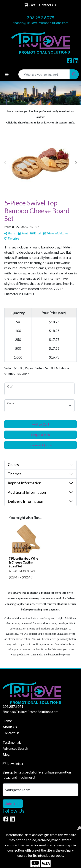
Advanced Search (15, 748)
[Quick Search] (44, 74)
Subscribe (13, 803)
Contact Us (11, 733)
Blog (6, 754)
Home (7, 721)
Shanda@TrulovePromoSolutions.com (41, 23)
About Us (10, 727)
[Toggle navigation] (7, 74)
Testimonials (12, 742)
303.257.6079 (41, 18)
